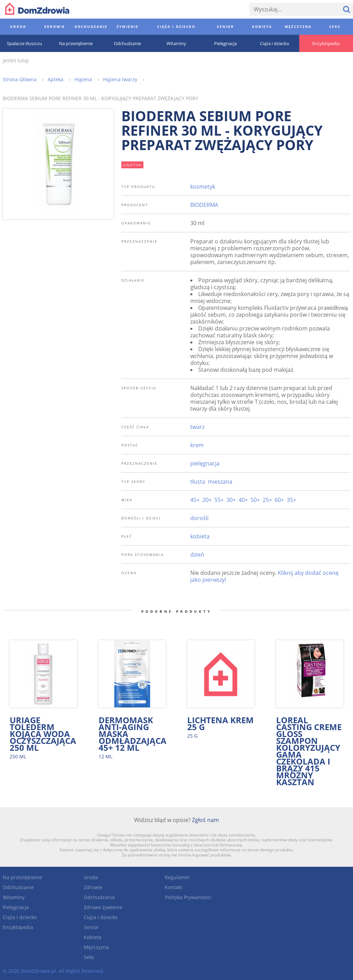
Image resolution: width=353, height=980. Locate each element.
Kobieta (93, 937)
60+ (279, 500)
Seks (89, 957)
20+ (207, 500)
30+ (231, 500)
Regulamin (177, 877)
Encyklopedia (18, 927)
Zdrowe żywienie (103, 907)
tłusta (198, 482)
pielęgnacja (205, 463)
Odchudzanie (18, 887)
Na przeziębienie (22, 877)
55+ (219, 500)
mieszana (220, 482)
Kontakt (174, 887)
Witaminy (14, 897)
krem (197, 445)
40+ (243, 500)
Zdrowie (93, 887)
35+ (291, 500)
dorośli (199, 518)
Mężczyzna (96, 947)
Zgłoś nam (205, 820)
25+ (267, 500)
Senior (91, 927)
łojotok (133, 165)
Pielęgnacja (16, 907)
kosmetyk (203, 187)
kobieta (200, 536)
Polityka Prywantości (188, 897)
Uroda (91, 877)
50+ (255, 500)
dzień (197, 555)
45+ (195, 500)
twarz (197, 427)
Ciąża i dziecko (20, 917)
